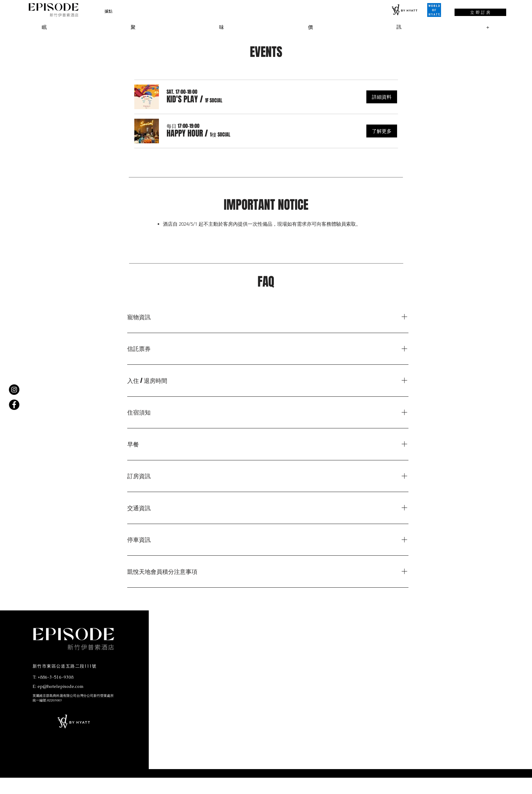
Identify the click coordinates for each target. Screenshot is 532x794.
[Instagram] (14, 390)
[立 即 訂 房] (480, 12)
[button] (109, 11)
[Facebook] (14, 405)
